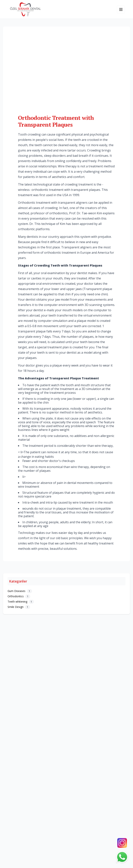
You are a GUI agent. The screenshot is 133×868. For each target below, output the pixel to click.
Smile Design (19, 607)
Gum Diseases (20, 591)
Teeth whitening (21, 602)
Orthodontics (19, 596)
